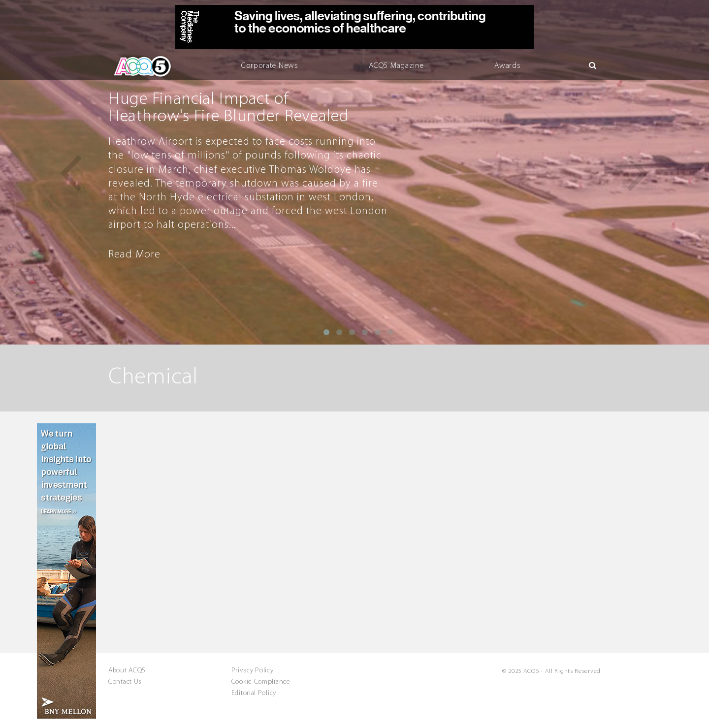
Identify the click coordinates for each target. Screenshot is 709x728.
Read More (134, 255)
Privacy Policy (253, 671)
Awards (507, 66)
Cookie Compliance (261, 682)
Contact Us (125, 682)
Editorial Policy (254, 694)
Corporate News (270, 66)
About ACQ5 (127, 671)
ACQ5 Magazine (396, 66)
